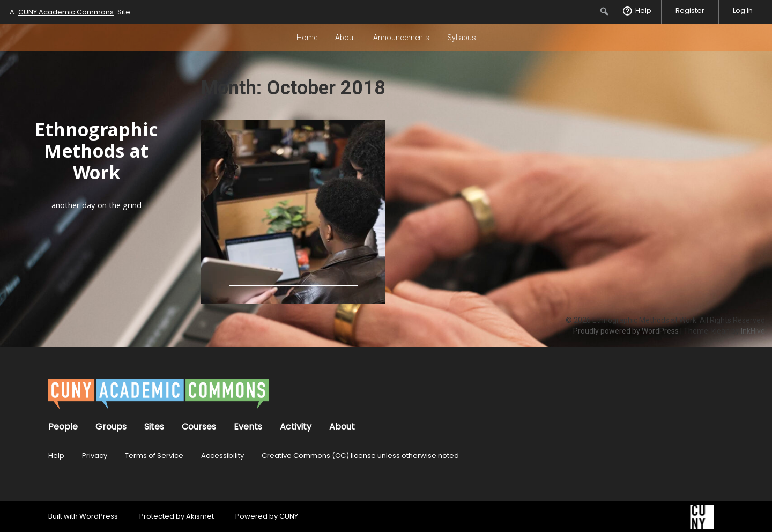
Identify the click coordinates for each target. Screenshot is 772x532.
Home (307, 38)
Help (56, 456)
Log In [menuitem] (743, 10)
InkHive (753, 331)
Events (248, 427)
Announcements (401, 38)
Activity (296, 427)
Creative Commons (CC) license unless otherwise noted (360, 456)
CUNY (289, 516)
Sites (154, 427)
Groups (111, 427)
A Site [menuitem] (70, 12)
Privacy (95, 456)
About (345, 38)
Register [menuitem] (690, 10)
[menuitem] (604, 11)
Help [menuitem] (643, 10)
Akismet (200, 516)
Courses (199, 427)
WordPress (99, 516)
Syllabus (462, 38)
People (63, 427)
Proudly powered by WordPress (626, 331)
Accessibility (222, 456)
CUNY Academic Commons (66, 12)
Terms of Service (154, 456)
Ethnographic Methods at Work (96, 154)
